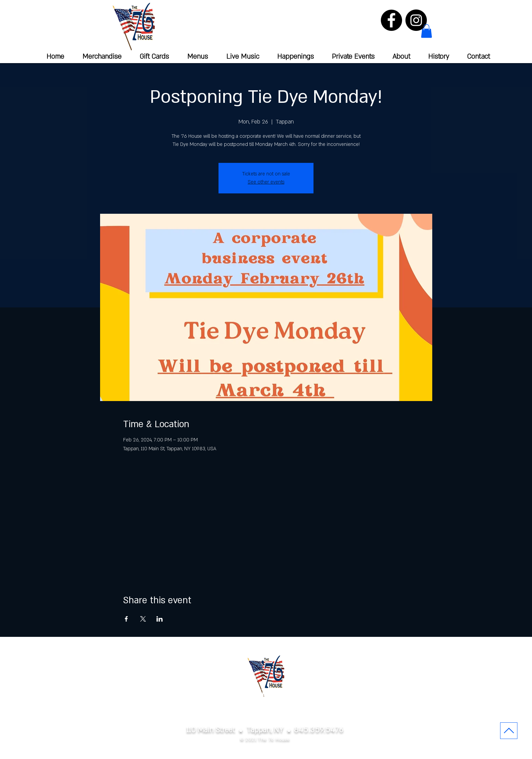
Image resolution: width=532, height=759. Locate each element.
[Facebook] (391, 20)
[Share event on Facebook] (126, 619)
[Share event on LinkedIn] (160, 619)
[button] (426, 31)
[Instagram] (416, 20)
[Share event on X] (143, 619)
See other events (266, 182)
